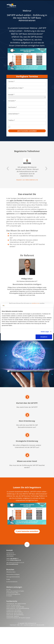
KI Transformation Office (12, 593)
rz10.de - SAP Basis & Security (13, 605)
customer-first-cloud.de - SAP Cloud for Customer (18, 618)
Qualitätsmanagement (30, 625)
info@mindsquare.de (15, 560)
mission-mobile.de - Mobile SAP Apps (15, 607)
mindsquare (35, 303)
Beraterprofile (40, 625)
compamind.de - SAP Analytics (14, 610)
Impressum (13, 625)
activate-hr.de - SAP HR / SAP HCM (15, 613)
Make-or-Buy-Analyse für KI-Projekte (15, 591)
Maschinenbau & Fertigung (13, 574)
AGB (18, 625)
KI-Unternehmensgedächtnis (13, 594)
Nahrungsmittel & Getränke (13, 577)
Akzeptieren (44, 337)
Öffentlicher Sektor (11, 572)
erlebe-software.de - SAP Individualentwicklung (18, 608)
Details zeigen (45, 332)
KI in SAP (8, 589)
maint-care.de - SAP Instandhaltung (15, 615)
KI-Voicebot (9, 596)
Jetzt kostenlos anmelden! (27, 531)
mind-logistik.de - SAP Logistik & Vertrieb (16, 604)
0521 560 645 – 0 (14, 558)
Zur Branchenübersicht (12, 582)
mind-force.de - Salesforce (13, 616)
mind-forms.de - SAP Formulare (14, 611)
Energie (8, 579)
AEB (21, 625)
